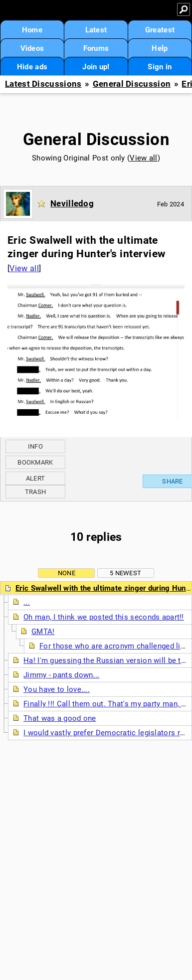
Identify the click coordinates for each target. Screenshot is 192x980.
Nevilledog (72, 203)
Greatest (160, 30)
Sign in (160, 67)
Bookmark (35, 462)
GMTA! (43, 632)
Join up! (96, 67)
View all (143, 158)
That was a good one (60, 718)
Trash (36, 492)
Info (35, 446)
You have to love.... (57, 689)
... (27, 602)
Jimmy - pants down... (61, 675)
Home (32, 30)
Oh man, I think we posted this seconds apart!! (104, 617)
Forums (96, 48)
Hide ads (32, 67)
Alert (36, 478)
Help (160, 48)
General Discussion (132, 84)
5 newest (125, 573)
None (67, 573)
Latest (96, 30)
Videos (32, 48)
